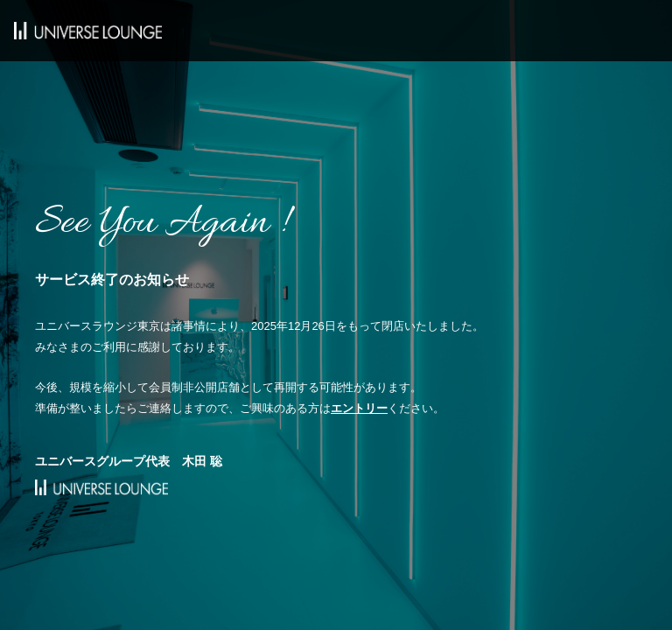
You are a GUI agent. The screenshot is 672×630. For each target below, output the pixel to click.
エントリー (359, 408)
